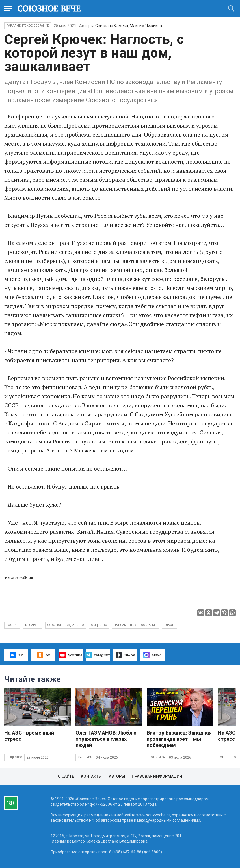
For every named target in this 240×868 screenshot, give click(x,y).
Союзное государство (66, 625)
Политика (157, 757)
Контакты (91, 776)
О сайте (66, 776)
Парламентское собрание (135, 625)
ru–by (125, 655)
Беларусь (33, 625)
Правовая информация (157, 776)
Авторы (117, 776)
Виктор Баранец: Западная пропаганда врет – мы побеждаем (179, 739)
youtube (71, 655)
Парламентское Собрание (28, 26)
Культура (85, 757)
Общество (14, 757)
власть (169, 625)
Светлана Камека (112, 26)
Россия (12, 625)
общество (99, 625)
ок (43, 655)
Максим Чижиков (146, 26)
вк (16, 655)
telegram (98, 655)
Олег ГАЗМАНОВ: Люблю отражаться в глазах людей (106, 739)
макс (152, 655)
